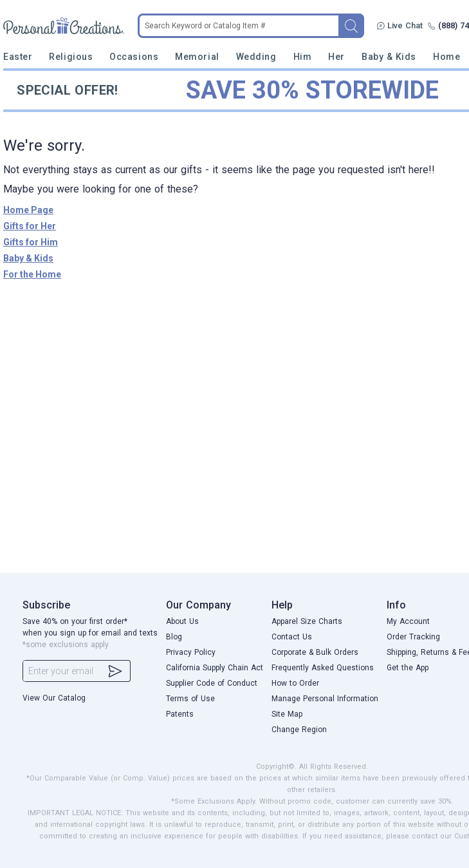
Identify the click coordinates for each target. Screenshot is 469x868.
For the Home (32, 274)
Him (303, 57)
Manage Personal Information (325, 699)
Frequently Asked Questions (323, 668)
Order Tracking (413, 637)
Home (446, 57)
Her (336, 57)
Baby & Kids (389, 57)
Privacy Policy (191, 652)
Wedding (256, 57)
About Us (182, 621)
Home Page (28, 210)
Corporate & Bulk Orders (315, 652)
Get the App (408, 668)
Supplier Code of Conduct (212, 683)
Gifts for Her (30, 226)
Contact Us (292, 637)
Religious (71, 57)
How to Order (295, 683)
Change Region (299, 730)
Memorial (197, 57)
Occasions (134, 57)
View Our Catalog (54, 698)
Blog (174, 637)
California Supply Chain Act (215, 668)
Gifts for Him (31, 242)
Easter (18, 57)
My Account (408, 621)
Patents (180, 714)
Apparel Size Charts (307, 621)
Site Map (287, 714)
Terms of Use (190, 699)
